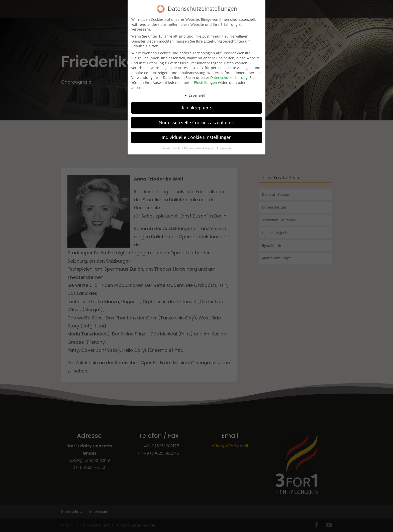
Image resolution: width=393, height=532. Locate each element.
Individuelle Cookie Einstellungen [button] (197, 134)
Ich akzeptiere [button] (197, 105)
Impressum (224, 145)
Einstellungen (206, 79)
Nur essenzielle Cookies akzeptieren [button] (197, 119)
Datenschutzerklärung (229, 74)
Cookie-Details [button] (171, 145)
